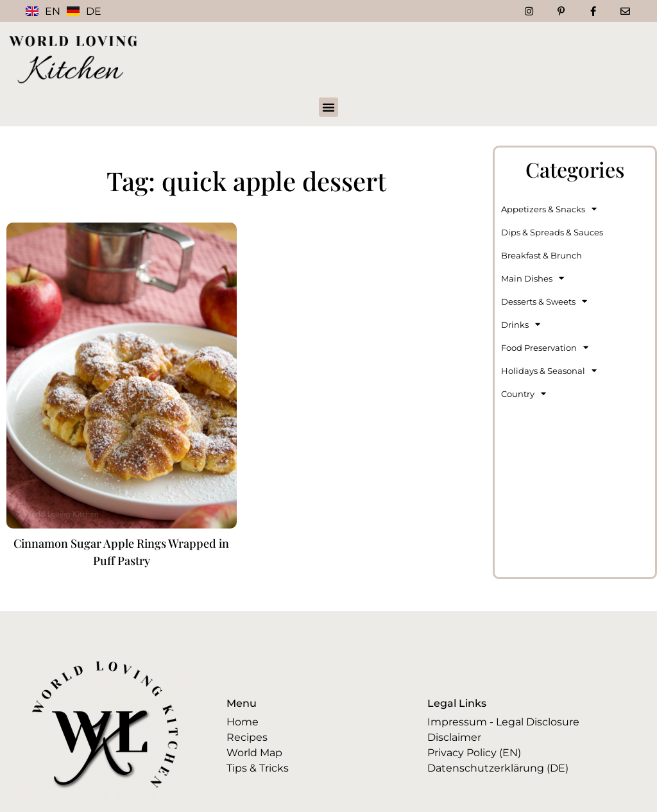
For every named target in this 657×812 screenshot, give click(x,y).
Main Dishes (533, 278)
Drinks (521, 324)
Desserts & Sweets (544, 301)
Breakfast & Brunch (542, 255)
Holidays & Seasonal (549, 370)
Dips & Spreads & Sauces (552, 232)
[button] (328, 107)
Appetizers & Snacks (549, 209)
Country (524, 393)
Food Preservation (545, 347)
